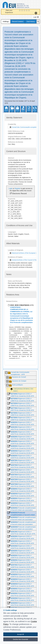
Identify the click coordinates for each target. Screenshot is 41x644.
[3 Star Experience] (25, 11)
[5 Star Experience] (29, 11)
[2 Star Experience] (22, 11)
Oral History (31, 21)
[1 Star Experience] (20, 11)
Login (36, 17)
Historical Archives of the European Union (24, 253)
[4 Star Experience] (27, 11)
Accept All (20, 634)
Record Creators (18, 21)
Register (17, 188)
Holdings (6, 21)
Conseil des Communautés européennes (24, 127)
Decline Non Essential (20, 639)
